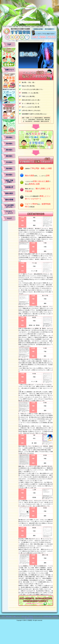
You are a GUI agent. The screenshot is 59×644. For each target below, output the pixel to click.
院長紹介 (31, 616)
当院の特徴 (9, 616)
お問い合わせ (30, 618)
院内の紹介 (25, 616)
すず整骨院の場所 (47, 616)
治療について (17, 616)
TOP (3, 616)
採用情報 (55, 616)
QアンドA (38, 616)
